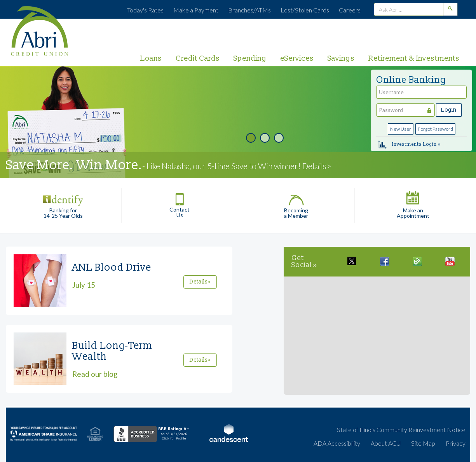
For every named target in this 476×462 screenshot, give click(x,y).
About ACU (386, 443)
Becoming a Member (296, 203)
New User (401, 129)
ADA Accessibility (337, 443)
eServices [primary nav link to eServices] (297, 58)
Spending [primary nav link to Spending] (250, 58)
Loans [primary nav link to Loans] (151, 58)
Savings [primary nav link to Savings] (341, 58)
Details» (200, 282)
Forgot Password (435, 129)
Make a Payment (196, 10)
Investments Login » (409, 144)
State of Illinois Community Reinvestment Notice (401, 430)
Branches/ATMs (249, 10)
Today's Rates (145, 10)
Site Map (423, 443)
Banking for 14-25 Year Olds (63, 203)
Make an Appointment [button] (413, 203)
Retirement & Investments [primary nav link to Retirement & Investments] (414, 58)
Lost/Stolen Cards (305, 10)
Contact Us (180, 203)
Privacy (456, 443)
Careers (350, 10)
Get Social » (304, 262)
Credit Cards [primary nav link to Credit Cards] (198, 58)
